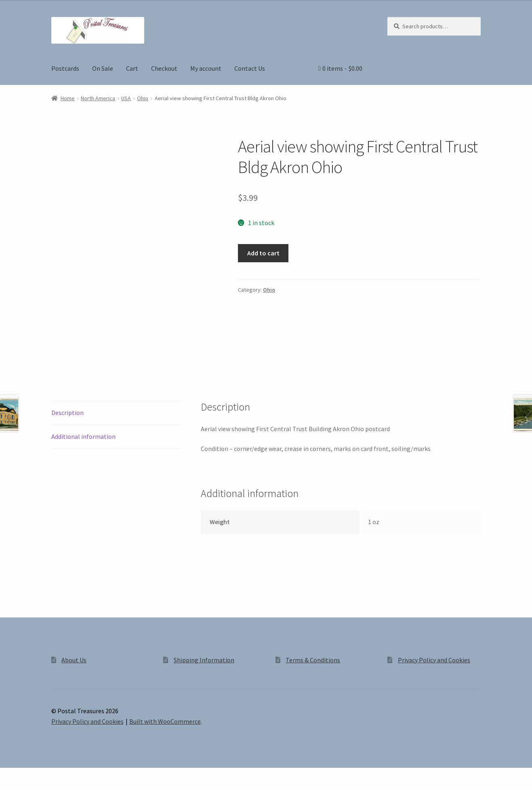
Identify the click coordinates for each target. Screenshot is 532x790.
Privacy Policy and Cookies (434, 660)
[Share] (48, 775)
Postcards (65, 68)
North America (98, 98)
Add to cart (263, 253)
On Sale (103, 68)
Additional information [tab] (83, 436)
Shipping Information (204, 660)
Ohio (143, 98)
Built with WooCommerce (165, 721)
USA (126, 98)
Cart (132, 68)
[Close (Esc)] (68, 775)
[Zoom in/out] (9, 775)
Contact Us (250, 68)
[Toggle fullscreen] (28, 775)
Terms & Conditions (313, 660)
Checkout (164, 68)
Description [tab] (67, 413)
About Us (74, 660)
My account (206, 68)
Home (68, 98)
